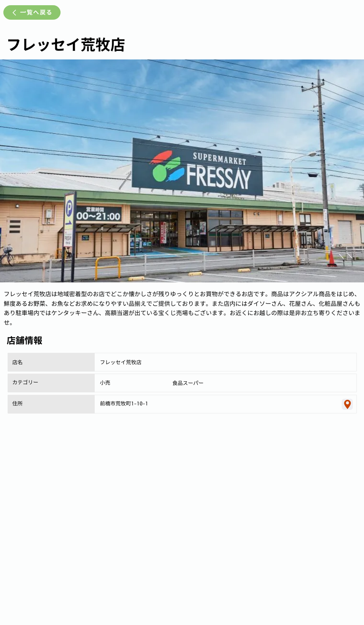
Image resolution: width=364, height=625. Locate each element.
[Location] (347, 404)
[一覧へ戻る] (32, 12)
